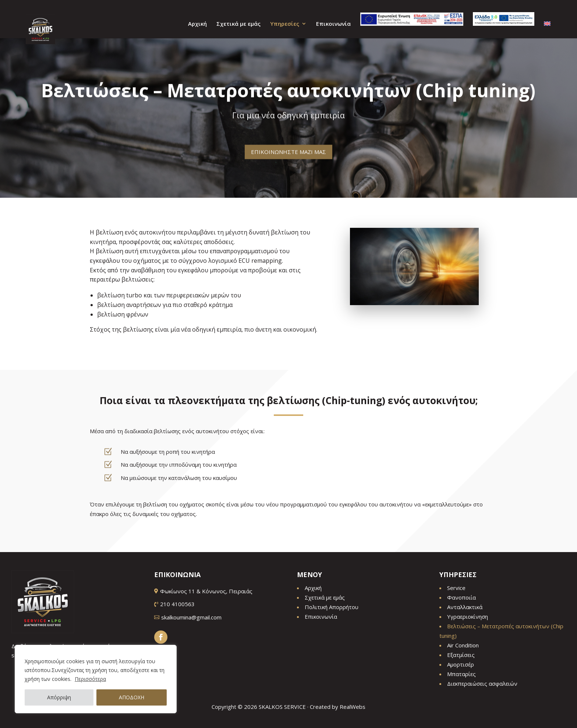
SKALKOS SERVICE (282, 707)
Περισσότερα (90, 679)
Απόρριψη (59, 697)
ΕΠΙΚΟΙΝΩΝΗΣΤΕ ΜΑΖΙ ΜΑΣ (288, 147)
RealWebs (353, 707)
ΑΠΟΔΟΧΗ (132, 697)
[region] (96, 679)
